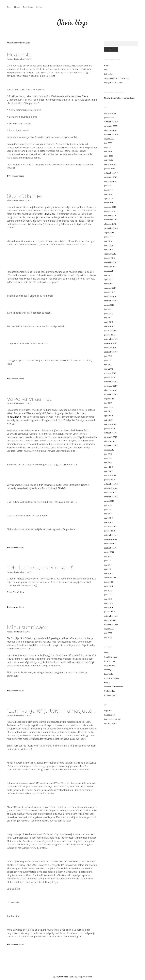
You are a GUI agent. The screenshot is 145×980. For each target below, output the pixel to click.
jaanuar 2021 (109, 118)
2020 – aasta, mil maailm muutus (117, 78)
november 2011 (111, 539)
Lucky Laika (109, 674)
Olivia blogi (72, 23)
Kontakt (39, 7)
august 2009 (109, 629)
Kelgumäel (108, 74)
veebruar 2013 (110, 475)
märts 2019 (109, 203)
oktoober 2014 (110, 390)
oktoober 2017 (110, 267)
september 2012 (111, 497)
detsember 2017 (111, 262)
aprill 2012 (108, 518)
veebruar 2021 (110, 113)
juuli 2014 (108, 403)
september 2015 (111, 352)
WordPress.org (110, 723)
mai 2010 (108, 599)
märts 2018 (109, 250)
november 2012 (111, 488)
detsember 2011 (111, 535)
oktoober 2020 (110, 130)
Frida (106, 70)
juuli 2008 (108, 637)
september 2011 (111, 548)
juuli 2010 (108, 590)
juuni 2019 (108, 190)
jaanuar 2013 (109, 480)
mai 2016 (108, 318)
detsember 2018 (111, 216)
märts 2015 (109, 369)
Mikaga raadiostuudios (113, 83)
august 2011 (109, 552)
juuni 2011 (108, 561)
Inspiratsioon (110, 665)
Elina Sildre (50, 214)
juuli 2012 (108, 505)
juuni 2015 (108, 360)
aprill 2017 (108, 279)
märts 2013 (109, 471)
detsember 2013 (111, 433)
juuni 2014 (108, 407)
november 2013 (111, 437)
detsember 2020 (111, 122)
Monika (107, 98)
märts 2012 (109, 522)
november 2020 (111, 126)
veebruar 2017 (110, 288)
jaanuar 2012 (109, 531)
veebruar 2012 (110, 527)
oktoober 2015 (110, 348)
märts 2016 (109, 326)
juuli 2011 (108, 556)
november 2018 (111, 220)
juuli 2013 (108, 454)
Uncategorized (110, 695)
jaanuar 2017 (109, 292)
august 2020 (109, 139)
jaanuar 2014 (109, 429)
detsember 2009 (111, 616)
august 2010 (109, 586)
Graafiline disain (111, 657)
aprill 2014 (108, 416)
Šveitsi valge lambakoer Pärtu (123, 98)
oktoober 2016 (110, 296)
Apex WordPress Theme (64, 977)
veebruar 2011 (110, 578)
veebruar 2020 (110, 164)
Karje (106, 66)
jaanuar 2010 (109, 612)
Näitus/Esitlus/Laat (112, 678)
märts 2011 (109, 573)
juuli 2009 (108, 633)
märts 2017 (109, 284)
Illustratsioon (109, 661)
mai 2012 (108, 514)
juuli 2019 (108, 186)
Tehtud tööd (28, 7)
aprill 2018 (108, 245)
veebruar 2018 (110, 254)
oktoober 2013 (110, 441)
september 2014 (111, 394)
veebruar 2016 (110, 331)
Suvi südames (24, 196)
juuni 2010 (108, 595)
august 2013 (109, 450)
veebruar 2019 (110, 207)
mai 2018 (108, 241)
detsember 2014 (111, 382)
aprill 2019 (108, 198)
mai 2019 (108, 194)
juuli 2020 (108, 143)
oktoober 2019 (110, 181)
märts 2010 (109, 608)
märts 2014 (109, 420)
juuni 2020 (108, 147)
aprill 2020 (108, 156)
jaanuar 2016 (109, 335)
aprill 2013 (108, 467)
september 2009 (111, 625)
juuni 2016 (108, 314)
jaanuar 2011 (109, 582)
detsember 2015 (111, 339)
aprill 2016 (108, 322)
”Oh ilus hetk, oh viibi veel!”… (42, 567)
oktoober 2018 (110, 224)
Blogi (9, 7)
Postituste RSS (110, 715)
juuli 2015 (108, 356)
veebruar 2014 (110, 424)
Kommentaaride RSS (112, 719)
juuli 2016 (108, 309)
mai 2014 (108, 412)
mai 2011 (108, 565)
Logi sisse (108, 711)
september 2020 (111, 135)
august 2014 (109, 399)
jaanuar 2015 (109, 377)
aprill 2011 (108, 569)
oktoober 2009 (110, 620)
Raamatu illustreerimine (114, 687)
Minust (17, 7)
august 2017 (109, 271)
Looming (108, 670)
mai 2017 (108, 275)
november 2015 (111, 343)
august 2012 (109, 501)
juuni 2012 (108, 510)
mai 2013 (108, 463)
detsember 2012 (111, 484)
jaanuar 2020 (109, 169)
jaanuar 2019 (109, 211)
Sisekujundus (109, 691)
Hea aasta (19, 54)
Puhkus (107, 683)
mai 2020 (108, 152)
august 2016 (109, 305)
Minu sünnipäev (27, 627)
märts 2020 (109, 160)
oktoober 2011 (110, 544)
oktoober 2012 (110, 492)
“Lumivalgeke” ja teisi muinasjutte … (52, 711)
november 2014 (111, 386)
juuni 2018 (108, 237)
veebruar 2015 (110, 373)
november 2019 (111, 177)
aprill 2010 (108, 603)
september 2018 (111, 228)
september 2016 (111, 301)
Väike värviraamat (29, 399)
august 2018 (109, 233)
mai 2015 (108, 365)
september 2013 (111, 446)
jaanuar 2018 (109, 258)
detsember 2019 (111, 173)
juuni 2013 (108, 458)
